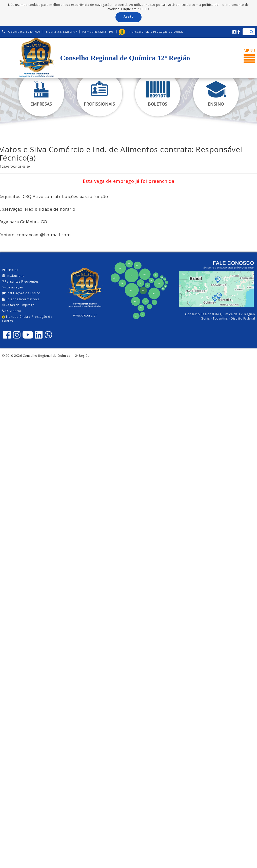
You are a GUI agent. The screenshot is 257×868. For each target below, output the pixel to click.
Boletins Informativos (21, 299)
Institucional (14, 276)
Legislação (13, 287)
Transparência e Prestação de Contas (27, 319)
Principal (11, 270)
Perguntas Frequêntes (20, 281)
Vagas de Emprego (18, 305)
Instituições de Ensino (21, 293)
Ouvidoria (12, 311)
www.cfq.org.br (85, 315)
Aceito (128, 17)
